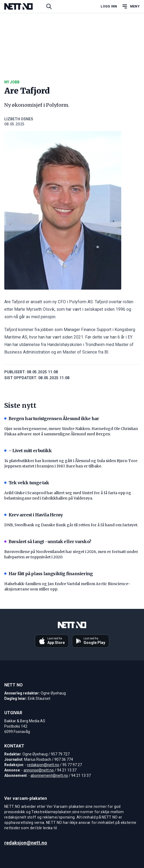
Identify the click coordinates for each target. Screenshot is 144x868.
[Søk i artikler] (49, 6)
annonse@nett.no (39, 770)
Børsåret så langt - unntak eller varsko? (48, 541)
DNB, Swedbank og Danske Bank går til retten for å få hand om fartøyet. (71, 525)
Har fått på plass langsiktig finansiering (48, 574)
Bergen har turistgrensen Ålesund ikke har (52, 418)
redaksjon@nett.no (43, 765)
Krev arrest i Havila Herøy (33, 515)
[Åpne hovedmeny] (131, 6)
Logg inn (109, 6)
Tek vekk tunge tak (27, 483)
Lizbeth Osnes (19, 119)
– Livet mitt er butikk (28, 451)
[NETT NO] (23, 6)
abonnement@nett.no (49, 775)
